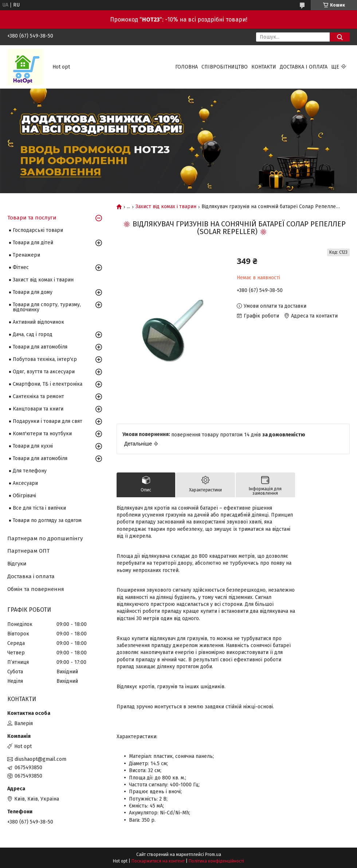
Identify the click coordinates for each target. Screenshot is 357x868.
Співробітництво (225, 67)
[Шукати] (340, 37)
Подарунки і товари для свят (48, 421)
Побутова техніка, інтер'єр (45, 359)
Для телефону (30, 471)
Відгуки (17, 564)
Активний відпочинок (38, 322)
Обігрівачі (24, 496)
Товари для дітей (33, 243)
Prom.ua (213, 855)
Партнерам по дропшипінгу (45, 538)
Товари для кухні (33, 446)
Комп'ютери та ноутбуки (42, 434)
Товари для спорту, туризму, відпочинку (47, 307)
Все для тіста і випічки (39, 508)
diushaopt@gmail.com (40, 759)
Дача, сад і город (33, 334)
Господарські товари (38, 230)
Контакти (264, 67)
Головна (187, 67)
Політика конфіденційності (216, 861)
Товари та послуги (32, 218)
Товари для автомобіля (40, 347)
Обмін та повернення (36, 589)
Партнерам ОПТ (28, 551)
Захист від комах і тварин (166, 207)
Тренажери (26, 255)
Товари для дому (33, 292)
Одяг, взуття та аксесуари (44, 372)
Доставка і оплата (304, 67)
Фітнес (21, 267)
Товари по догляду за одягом (47, 520)
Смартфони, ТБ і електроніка (48, 384)
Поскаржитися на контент (158, 861)
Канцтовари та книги (38, 409)
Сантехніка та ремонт (38, 396)
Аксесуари (25, 483)
